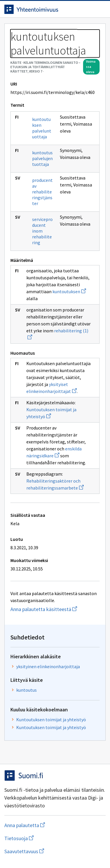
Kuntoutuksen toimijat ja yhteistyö (51, 720)
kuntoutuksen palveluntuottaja (42, 128)
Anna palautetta (48, 825)
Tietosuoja (47, 838)
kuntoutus (26, 690)
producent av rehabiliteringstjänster (42, 192)
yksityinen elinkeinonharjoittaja (48, 666)
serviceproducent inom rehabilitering (42, 231)
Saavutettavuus (55, 851)
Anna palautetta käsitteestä (55, 609)
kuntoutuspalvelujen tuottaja (42, 158)
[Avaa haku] (88, 9)
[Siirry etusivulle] (43, 9)
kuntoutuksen (69, 291)
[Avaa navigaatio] (100, 9)
